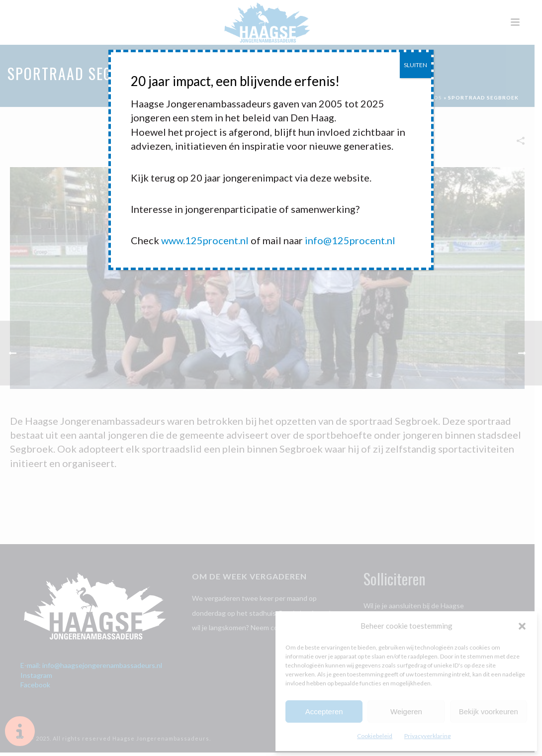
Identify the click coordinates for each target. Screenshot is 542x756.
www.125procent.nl (205, 240)
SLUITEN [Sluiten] (415, 65)
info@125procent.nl (350, 240)
